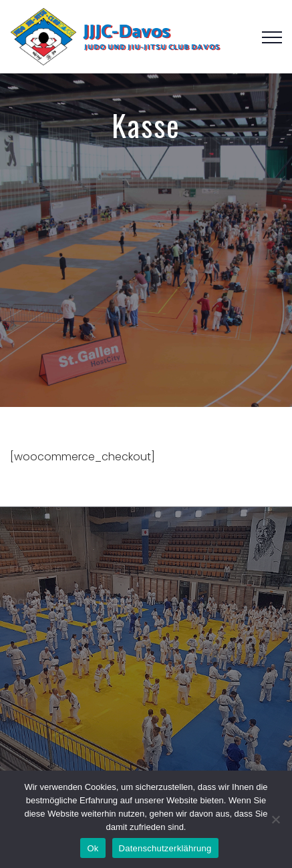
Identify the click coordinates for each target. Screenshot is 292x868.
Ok (93, 848)
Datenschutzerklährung (71, 603)
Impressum (38, 569)
